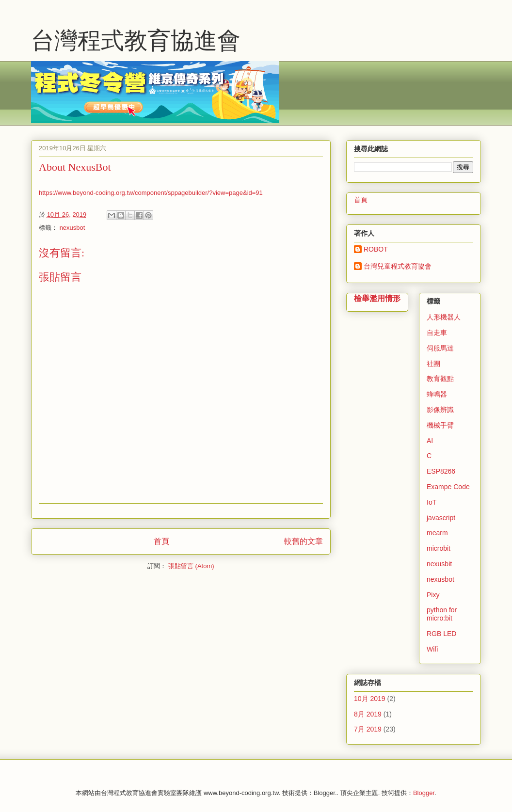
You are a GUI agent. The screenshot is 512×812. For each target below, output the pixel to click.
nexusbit (439, 564)
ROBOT (376, 249)
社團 (433, 364)
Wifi (432, 649)
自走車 (437, 333)
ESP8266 (441, 471)
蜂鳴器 (437, 394)
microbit (439, 548)
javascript (441, 518)
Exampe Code (448, 487)
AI (430, 441)
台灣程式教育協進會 (136, 40)
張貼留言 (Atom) (191, 566)
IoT (432, 502)
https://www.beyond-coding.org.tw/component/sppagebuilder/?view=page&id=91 (151, 193)
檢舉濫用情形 (377, 298)
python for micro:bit (442, 614)
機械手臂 (440, 425)
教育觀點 (440, 379)
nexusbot (72, 228)
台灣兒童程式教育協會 (398, 266)
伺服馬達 (440, 348)
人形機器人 (444, 317)
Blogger (424, 793)
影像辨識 (440, 410)
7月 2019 (368, 729)
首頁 (161, 541)
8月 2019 (368, 714)
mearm (437, 533)
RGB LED (441, 634)
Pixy (433, 595)
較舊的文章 (304, 541)
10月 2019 (370, 699)
